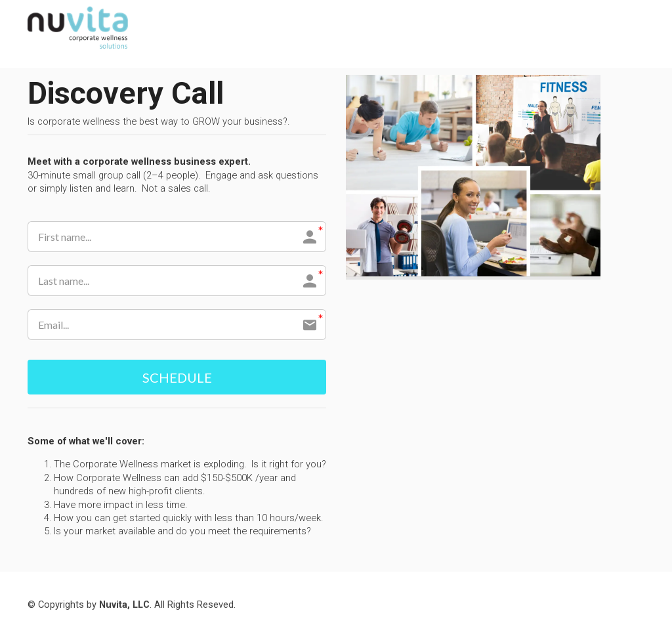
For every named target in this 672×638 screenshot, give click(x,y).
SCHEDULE (177, 377)
